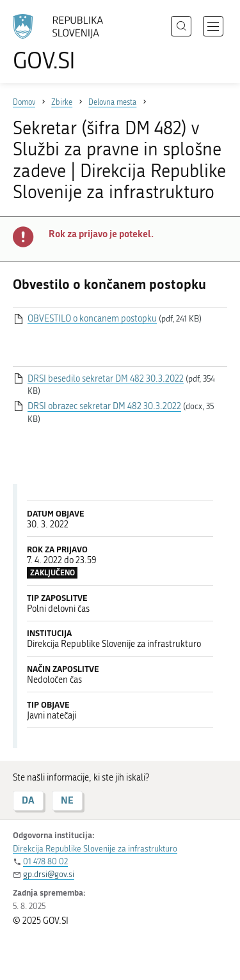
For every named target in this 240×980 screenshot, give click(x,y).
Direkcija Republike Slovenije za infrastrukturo (95, 849)
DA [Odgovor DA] (28, 800)
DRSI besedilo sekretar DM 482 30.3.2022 (106, 379)
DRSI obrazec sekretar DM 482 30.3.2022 (104, 406)
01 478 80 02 (45, 861)
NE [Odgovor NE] (67, 800)
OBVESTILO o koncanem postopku (92, 319)
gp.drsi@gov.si (49, 874)
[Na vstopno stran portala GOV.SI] (64, 43)
